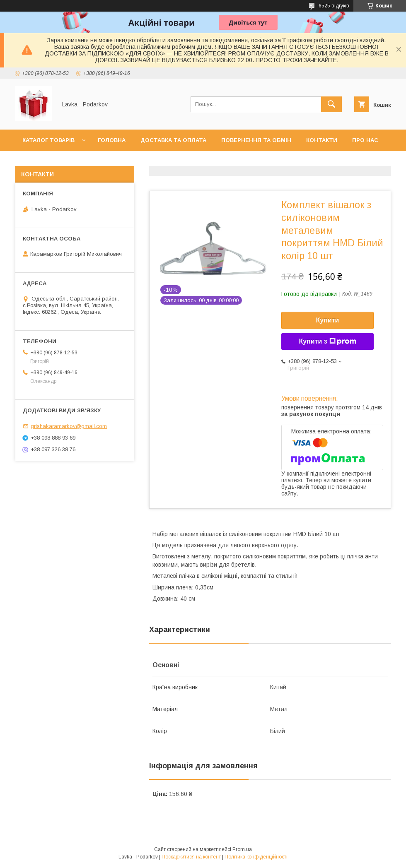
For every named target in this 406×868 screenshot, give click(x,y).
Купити (328, 320)
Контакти (322, 140)
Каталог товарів (48, 140)
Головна (112, 140)
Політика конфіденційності (256, 857)
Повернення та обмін (256, 140)
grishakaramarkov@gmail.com (69, 426)
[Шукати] (331, 104)
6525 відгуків (334, 6)
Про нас (365, 140)
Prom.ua (242, 849)
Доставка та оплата (173, 140)
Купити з (327, 341)
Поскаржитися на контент (191, 857)
